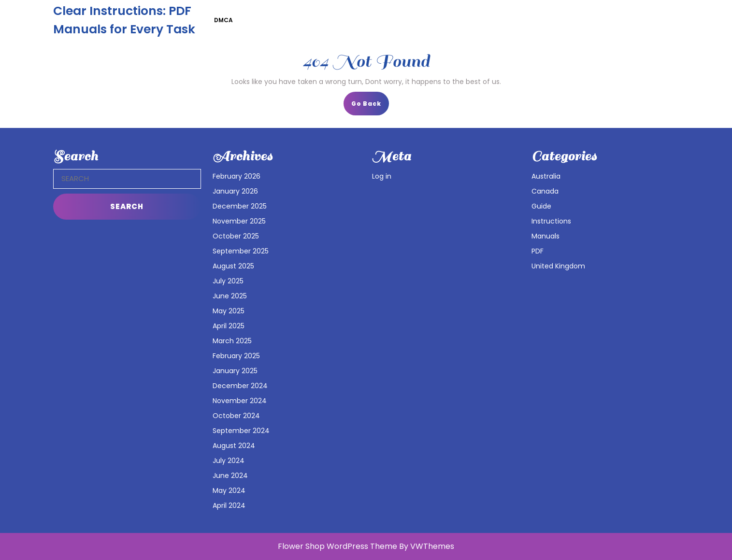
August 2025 (233, 266)
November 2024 (240, 401)
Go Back (370, 106)
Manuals (545, 236)
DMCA (223, 20)
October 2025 (236, 236)
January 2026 (235, 191)
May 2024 (229, 490)
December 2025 (240, 206)
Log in (382, 176)
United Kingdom (558, 266)
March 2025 (232, 341)
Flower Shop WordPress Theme (337, 546)
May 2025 (229, 311)
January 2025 (235, 371)
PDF (538, 251)
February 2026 (237, 176)
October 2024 (236, 416)
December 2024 (240, 386)
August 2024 (234, 446)
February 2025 (236, 356)
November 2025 (239, 221)
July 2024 (229, 461)
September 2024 (241, 431)
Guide (541, 206)
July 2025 (228, 281)
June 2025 (230, 296)
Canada (545, 191)
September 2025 (241, 251)
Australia (546, 176)
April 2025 (229, 326)
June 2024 (230, 476)
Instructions (551, 221)
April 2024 (229, 505)
